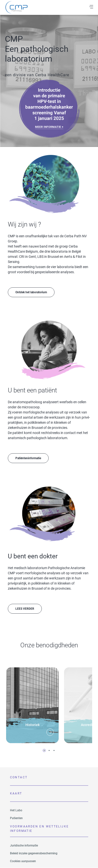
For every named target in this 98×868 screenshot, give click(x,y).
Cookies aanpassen (23, 861)
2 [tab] (49, 750)
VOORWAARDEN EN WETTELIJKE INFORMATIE (39, 829)
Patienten (16, 818)
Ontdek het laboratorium (31, 292)
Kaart (16, 793)
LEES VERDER (25, 609)
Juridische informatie (24, 846)
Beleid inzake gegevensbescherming (34, 853)
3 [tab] (54, 750)
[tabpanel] (32, 703)
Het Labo (16, 810)
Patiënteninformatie (28, 458)
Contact (19, 777)
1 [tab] (44, 750)
